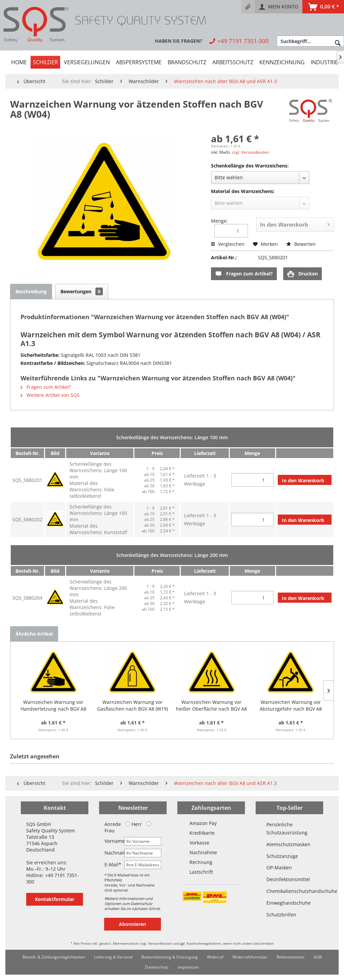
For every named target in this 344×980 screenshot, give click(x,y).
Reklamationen (290, 957)
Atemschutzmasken (288, 844)
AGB (318, 957)
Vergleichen (228, 244)
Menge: (219, 221)
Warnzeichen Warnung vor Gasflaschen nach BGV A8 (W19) (133, 705)
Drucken (303, 274)
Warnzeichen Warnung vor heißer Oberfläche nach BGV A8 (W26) (211, 706)
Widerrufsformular (250, 957)
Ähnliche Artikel (34, 634)
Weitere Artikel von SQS (50, 395)
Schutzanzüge (282, 856)
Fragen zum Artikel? (244, 274)
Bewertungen (82, 291)
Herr (134, 824)
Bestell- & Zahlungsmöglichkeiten (54, 957)
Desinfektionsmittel (288, 879)
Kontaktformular (55, 899)
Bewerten (301, 244)
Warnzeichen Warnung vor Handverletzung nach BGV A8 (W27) (53, 706)
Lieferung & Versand (113, 957)
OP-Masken (279, 868)
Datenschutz (157, 967)
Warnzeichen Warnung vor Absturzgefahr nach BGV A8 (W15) (291, 706)
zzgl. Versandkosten (250, 152)
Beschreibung (31, 291)
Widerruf (215, 957)
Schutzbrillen (281, 915)
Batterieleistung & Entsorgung (170, 957)
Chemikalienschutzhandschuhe (289, 891)
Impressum (188, 967)
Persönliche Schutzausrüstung (287, 828)
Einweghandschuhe (289, 903)
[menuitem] (248, 7)
